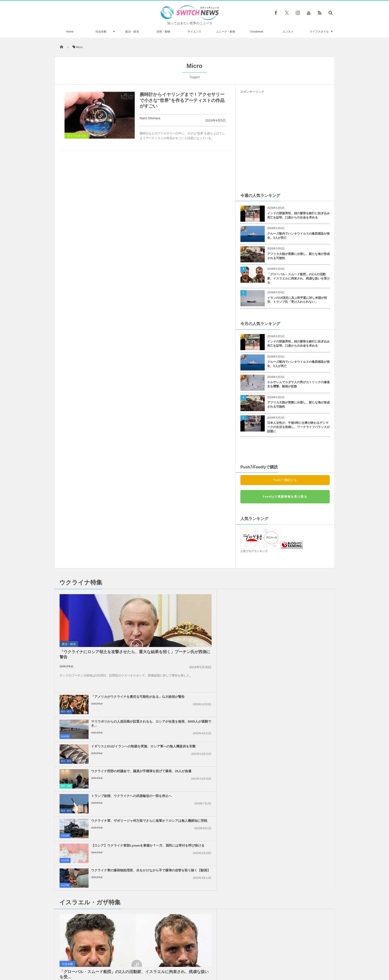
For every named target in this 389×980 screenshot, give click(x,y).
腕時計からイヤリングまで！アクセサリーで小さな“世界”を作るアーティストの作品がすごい (182, 100)
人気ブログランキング (254, 551)
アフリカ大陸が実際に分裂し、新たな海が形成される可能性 (298, 256)
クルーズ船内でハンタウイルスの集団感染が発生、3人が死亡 (298, 236)
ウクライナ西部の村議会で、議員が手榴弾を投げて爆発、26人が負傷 (296, 623)
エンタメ (288, 31)
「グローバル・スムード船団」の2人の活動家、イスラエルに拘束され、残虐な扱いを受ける (298, 278)
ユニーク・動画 (226, 31)
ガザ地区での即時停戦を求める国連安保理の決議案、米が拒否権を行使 (206, 765)
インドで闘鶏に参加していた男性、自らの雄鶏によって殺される (111, 885)
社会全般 (101, 31)
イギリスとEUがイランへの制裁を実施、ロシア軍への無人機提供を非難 (206, 623)
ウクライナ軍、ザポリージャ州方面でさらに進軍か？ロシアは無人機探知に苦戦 (296, 647)
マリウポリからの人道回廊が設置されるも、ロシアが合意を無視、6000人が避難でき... (296, 598)
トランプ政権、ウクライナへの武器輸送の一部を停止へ (206, 645)
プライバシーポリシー (174, 957)
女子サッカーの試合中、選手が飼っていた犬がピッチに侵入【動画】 (111, 844)
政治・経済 (132, 31)
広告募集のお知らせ (275, 957)
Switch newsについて (114, 957)
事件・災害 (247, 633)
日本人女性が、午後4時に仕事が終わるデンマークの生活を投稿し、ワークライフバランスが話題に (298, 427)
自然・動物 (163, 31)
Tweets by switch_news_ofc (194, 837)
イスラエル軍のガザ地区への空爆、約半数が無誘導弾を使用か (295, 738)
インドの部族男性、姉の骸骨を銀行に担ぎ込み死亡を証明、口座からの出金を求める (298, 215)
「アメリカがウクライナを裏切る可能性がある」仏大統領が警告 (206, 596)
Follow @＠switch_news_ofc (195, 846)
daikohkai (66, 666)
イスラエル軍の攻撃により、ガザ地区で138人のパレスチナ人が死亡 (206, 790)
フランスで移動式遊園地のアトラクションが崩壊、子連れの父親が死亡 (111, 926)
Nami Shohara (150, 118)
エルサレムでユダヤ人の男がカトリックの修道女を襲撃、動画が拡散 (298, 384)
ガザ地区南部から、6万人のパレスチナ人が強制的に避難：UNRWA (296, 790)
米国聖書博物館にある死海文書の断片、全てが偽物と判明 (111, 905)
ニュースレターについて (238, 957)
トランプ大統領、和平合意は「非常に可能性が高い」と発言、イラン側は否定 (206, 716)
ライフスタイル (319, 31)
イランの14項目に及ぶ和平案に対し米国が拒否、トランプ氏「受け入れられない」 (297, 300)
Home (70, 31)
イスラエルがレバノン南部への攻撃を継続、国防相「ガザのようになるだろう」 (296, 716)
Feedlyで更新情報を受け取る (285, 497)
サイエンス (194, 31)
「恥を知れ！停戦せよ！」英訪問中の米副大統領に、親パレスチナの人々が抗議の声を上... (206, 740)
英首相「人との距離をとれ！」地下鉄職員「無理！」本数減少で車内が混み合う (109, 865)
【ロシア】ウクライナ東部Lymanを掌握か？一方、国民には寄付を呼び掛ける (204, 672)
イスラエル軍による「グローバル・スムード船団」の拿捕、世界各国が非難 (296, 765)
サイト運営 (144, 957)
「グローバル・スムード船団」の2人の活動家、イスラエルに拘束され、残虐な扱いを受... (98, 775)
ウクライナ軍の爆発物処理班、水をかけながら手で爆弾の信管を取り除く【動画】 (296, 672)
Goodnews (257, 31)
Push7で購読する (285, 480)
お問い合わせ (205, 957)
